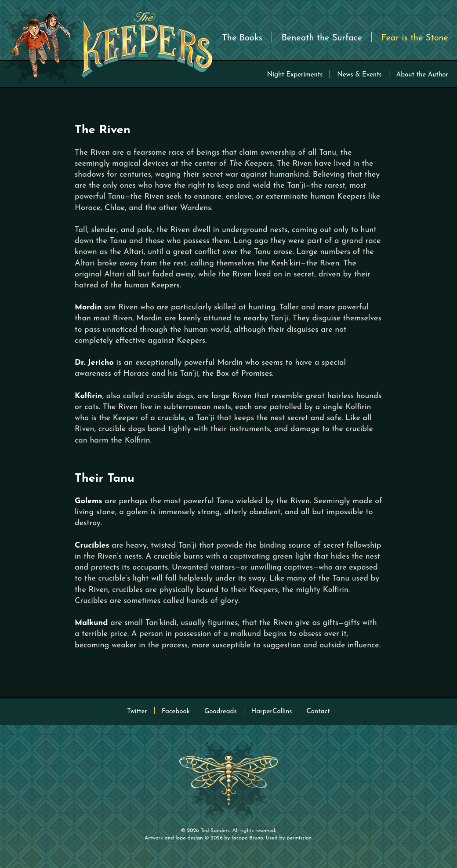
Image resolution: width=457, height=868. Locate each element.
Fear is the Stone (415, 38)
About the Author (422, 75)
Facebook (176, 712)
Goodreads (220, 712)
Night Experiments (295, 75)
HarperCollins (272, 712)
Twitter (137, 712)
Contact (318, 712)
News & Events (359, 75)
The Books (242, 38)
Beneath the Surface (322, 38)
